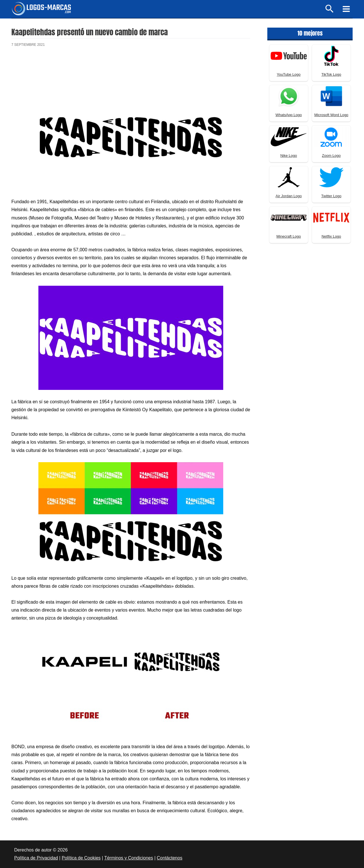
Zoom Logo (331, 156)
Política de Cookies (81, 858)
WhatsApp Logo (289, 115)
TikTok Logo (331, 74)
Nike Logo (289, 156)
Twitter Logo (331, 196)
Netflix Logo (331, 236)
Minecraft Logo (289, 236)
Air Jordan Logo (289, 196)
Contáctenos (169, 858)
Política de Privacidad (36, 858)
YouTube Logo (289, 74)
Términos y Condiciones (129, 858)
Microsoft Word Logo (331, 115)
